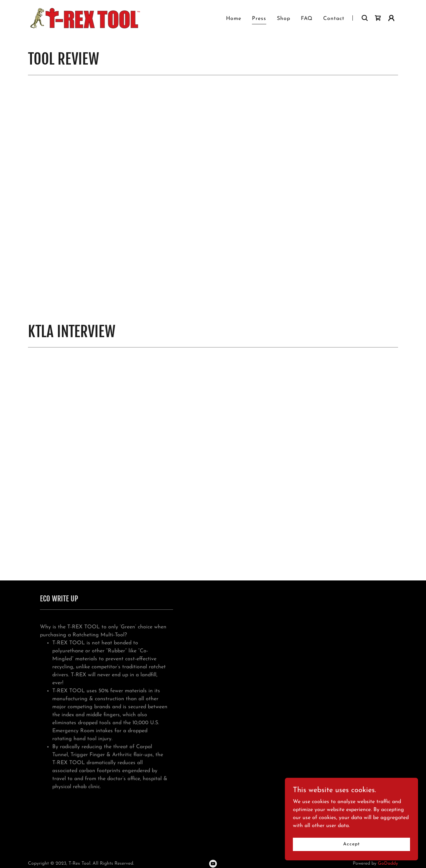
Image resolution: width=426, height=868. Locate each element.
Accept (351, 844)
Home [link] (234, 19)
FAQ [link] (307, 19)
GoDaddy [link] (388, 864)
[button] (391, 18)
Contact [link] (334, 19)
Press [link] (259, 19)
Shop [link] (284, 19)
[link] (84, 18)
